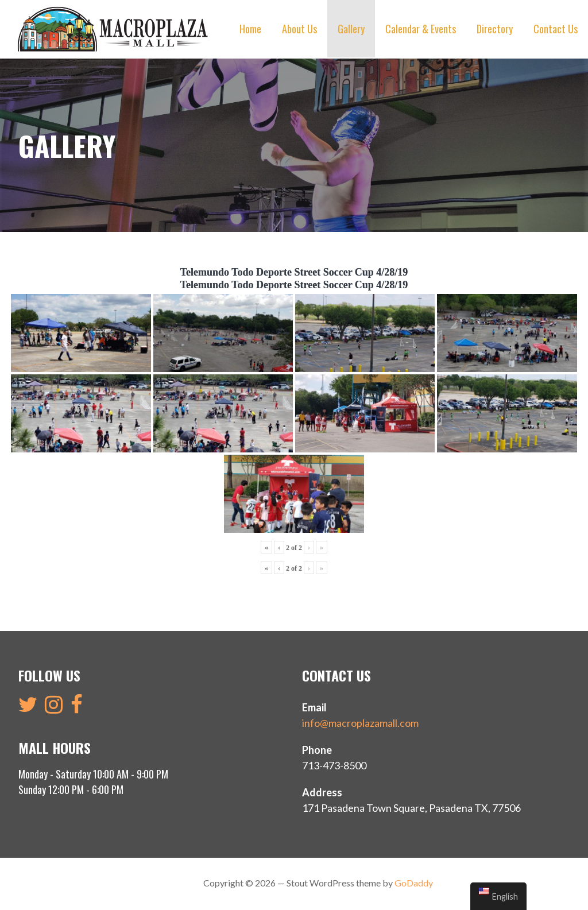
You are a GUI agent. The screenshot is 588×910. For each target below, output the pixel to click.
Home (250, 29)
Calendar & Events (421, 29)
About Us (299, 29)
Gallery (351, 29)
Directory (495, 29)
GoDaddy (414, 882)
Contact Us (556, 29)
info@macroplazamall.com (360, 722)
